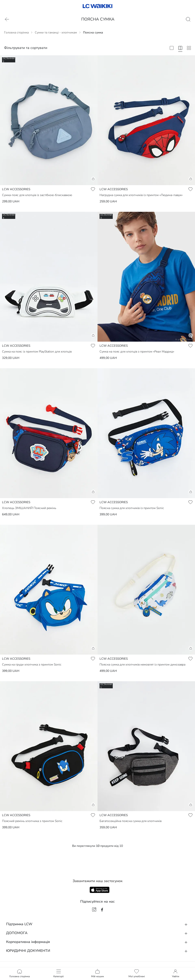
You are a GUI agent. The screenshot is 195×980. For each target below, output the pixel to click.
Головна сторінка (16, 32)
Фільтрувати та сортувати (26, 48)
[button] (49, 181)
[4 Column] (180, 48)
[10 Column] (189, 48)
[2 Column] (172, 48)
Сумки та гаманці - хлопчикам (56, 32)
